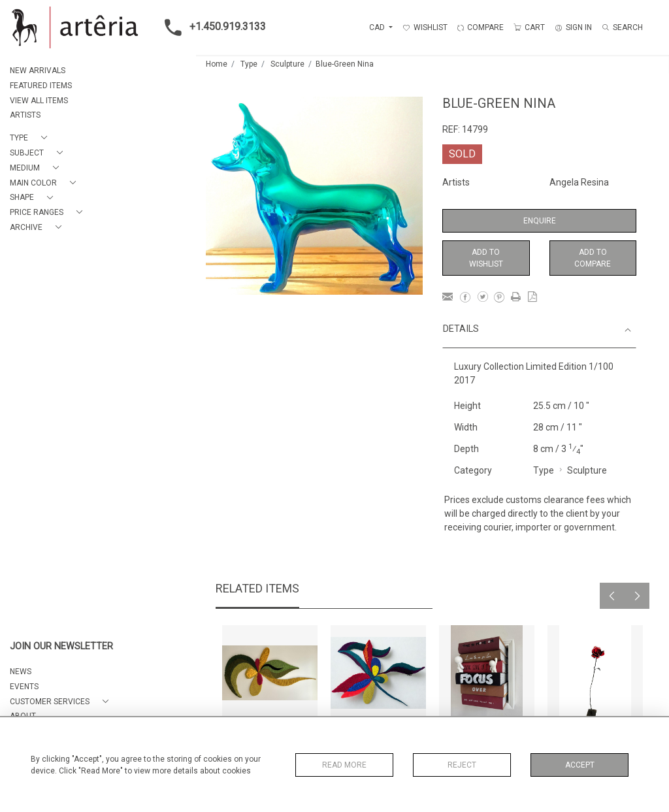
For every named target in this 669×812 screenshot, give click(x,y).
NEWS (21, 672)
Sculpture (287, 64)
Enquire (540, 221)
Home (217, 64)
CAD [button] (378, 27)
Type (249, 64)
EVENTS (24, 687)
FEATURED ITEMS (41, 86)
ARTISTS (25, 115)
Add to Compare (593, 258)
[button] (31, 138)
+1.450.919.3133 (211, 27)
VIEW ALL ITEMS (39, 101)
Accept (580, 765)
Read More (344, 765)
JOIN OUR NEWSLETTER (61, 646)
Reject (462, 765)
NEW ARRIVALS (38, 71)
